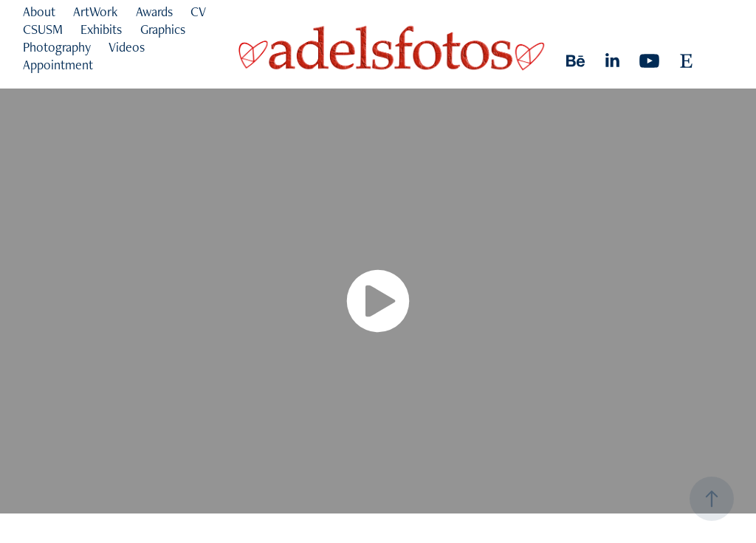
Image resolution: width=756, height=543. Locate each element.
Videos (127, 47)
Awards (154, 11)
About (39, 11)
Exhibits (101, 29)
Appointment (58, 65)
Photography (57, 47)
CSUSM (43, 29)
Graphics (163, 29)
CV (198, 11)
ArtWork (95, 11)
